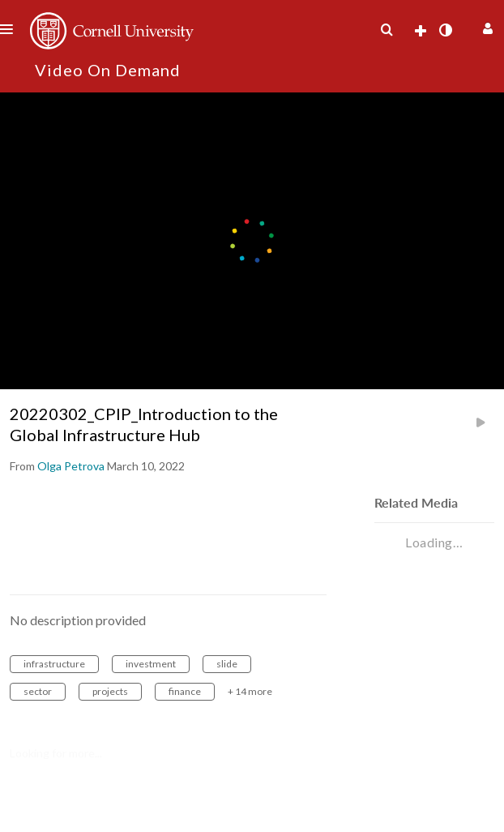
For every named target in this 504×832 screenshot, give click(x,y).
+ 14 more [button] (250, 691)
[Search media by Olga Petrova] (71, 466)
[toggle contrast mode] (445, 30)
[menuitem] (387, 30)
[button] (486, 26)
